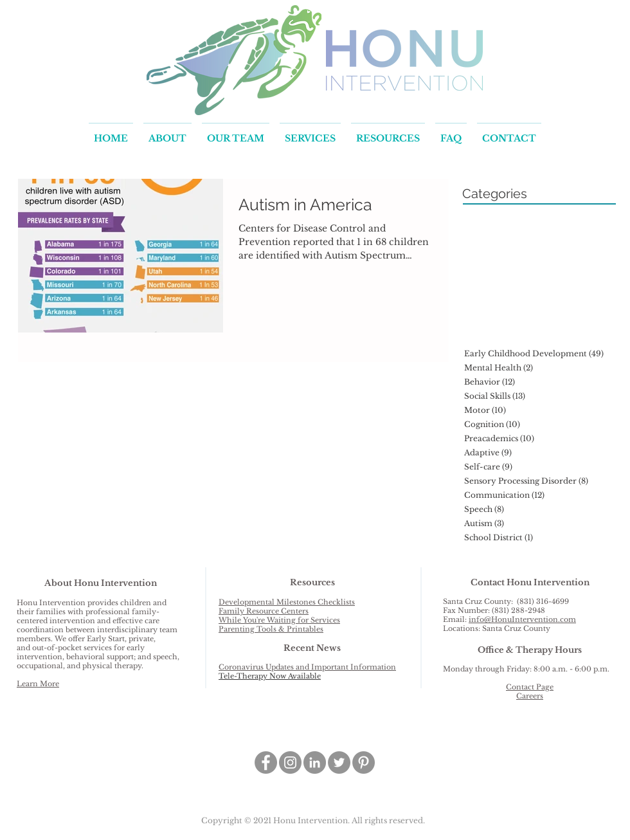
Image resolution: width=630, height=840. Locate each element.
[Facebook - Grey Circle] (266, 762)
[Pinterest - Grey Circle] (364, 762)
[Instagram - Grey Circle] (290, 762)
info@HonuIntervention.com (522, 619)
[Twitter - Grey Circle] (339, 762)
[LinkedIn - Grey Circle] (315, 762)
